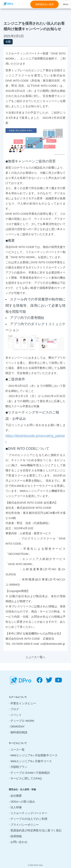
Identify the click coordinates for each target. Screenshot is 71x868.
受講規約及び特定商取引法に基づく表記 (36, 830)
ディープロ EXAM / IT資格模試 (30, 773)
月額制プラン (19, 767)
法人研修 (16, 807)
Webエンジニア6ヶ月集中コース (31, 761)
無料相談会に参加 (44, 4)
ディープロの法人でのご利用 (29, 819)
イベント (16, 715)
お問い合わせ (19, 842)
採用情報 (16, 836)
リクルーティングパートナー (29, 813)
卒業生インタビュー (23, 703)
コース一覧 (18, 750)
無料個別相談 (19, 732)
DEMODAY (18, 726)
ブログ (15, 709)
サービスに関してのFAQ (26, 778)
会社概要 (16, 796)
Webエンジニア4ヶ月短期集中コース (34, 755)
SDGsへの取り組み (23, 802)
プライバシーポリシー (25, 825)
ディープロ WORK (22, 721)
